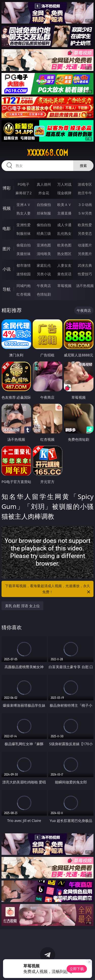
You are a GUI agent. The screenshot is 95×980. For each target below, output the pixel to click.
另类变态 (85, 233)
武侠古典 (85, 265)
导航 (7, 289)
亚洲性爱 (24, 225)
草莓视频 (64, 286)
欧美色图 (64, 245)
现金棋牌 (64, 193)
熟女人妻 (24, 213)
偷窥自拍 (24, 245)
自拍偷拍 (44, 205)
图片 (7, 249)
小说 (7, 269)
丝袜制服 (44, 213)
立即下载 (77, 969)
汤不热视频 (85, 286)
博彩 (7, 188)
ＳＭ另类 (85, 213)
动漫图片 (85, 245)
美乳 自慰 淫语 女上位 (22, 606)
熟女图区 (64, 254)
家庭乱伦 (44, 265)
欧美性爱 (85, 225)
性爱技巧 (85, 274)
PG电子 (23, 184)
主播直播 (64, 213)
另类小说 (44, 274)
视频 (7, 208)
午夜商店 (44, 286)
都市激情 (24, 265)
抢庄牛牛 (85, 193)
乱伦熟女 (64, 233)
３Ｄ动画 (85, 205)
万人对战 (64, 184)
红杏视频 (24, 294)
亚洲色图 (44, 245)
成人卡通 (64, 225)
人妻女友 (64, 265)
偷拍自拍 (44, 225)
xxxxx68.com (48, 153)
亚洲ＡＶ (24, 205)
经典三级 (44, 233)
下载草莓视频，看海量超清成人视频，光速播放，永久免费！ (48, 589)
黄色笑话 (64, 274)
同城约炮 (24, 286)
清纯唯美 (44, 254)
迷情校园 (24, 274)
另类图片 (85, 254)
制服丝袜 (24, 233)
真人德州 (44, 184)
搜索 (83, 166)
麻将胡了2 (24, 193)
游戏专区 (85, 184)
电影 (7, 228)
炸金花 (44, 193)
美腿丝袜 (24, 254)
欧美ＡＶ (64, 205)
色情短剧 (44, 294)
